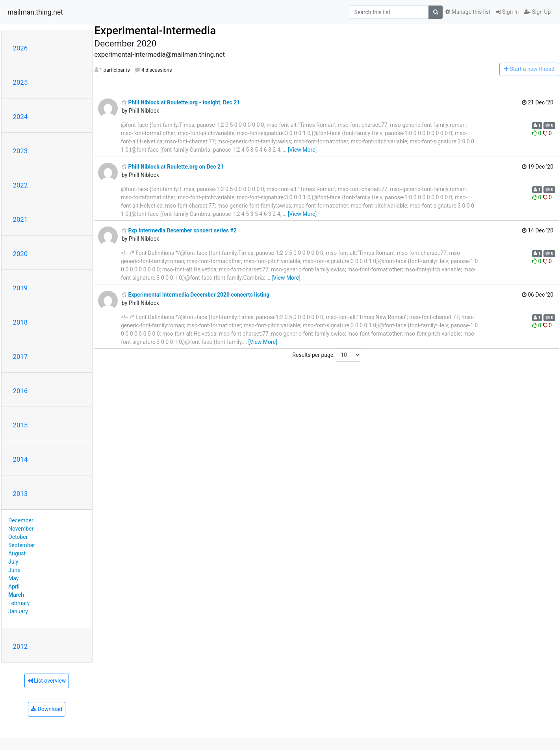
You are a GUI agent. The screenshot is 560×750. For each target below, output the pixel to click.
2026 (20, 48)
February (19, 603)
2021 (20, 219)
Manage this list (468, 12)
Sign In (508, 12)
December (21, 520)
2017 (20, 356)
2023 (20, 151)
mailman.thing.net (35, 12)
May (13, 578)
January (18, 611)
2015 (20, 425)
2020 (20, 254)
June (14, 570)
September (22, 545)
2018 (20, 322)
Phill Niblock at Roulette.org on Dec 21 (173, 167)
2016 (20, 391)
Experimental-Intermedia (155, 31)
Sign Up (537, 12)
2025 (20, 82)
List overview (47, 681)
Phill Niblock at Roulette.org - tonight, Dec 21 (181, 102)
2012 (20, 646)
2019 (20, 288)
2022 (20, 185)
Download (47, 709)
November (21, 529)
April (14, 587)
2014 (20, 459)
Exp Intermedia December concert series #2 (179, 230)
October (18, 537)
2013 (20, 494)
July (13, 562)
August (17, 553)
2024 (20, 117)
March (16, 595)
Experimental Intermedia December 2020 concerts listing (196, 295)
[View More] (302, 150)
